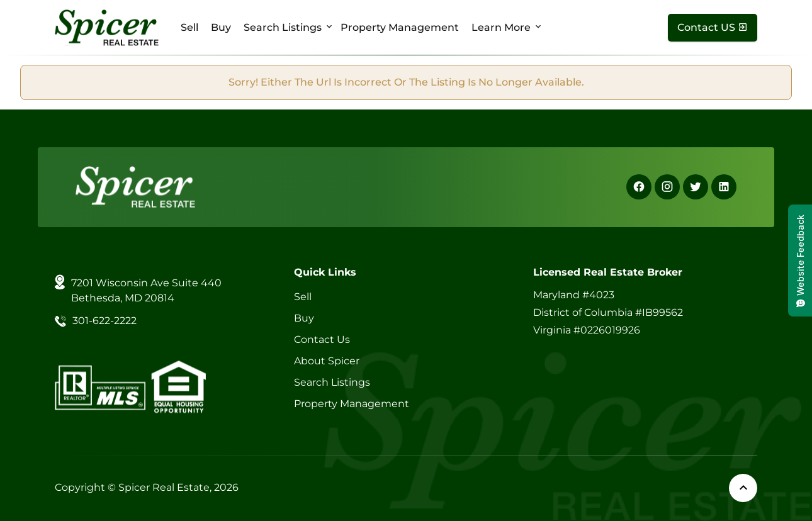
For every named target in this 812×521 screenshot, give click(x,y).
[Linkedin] (724, 187)
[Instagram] (667, 187)
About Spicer (327, 361)
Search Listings (283, 27)
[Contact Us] (713, 28)
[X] (696, 187)
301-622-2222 (104, 321)
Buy (221, 27)
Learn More (501, 27)
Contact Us (322, 339)
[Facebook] (639, 187)
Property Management (400, 27)
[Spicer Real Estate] (107, 27)
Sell (189, 27)
